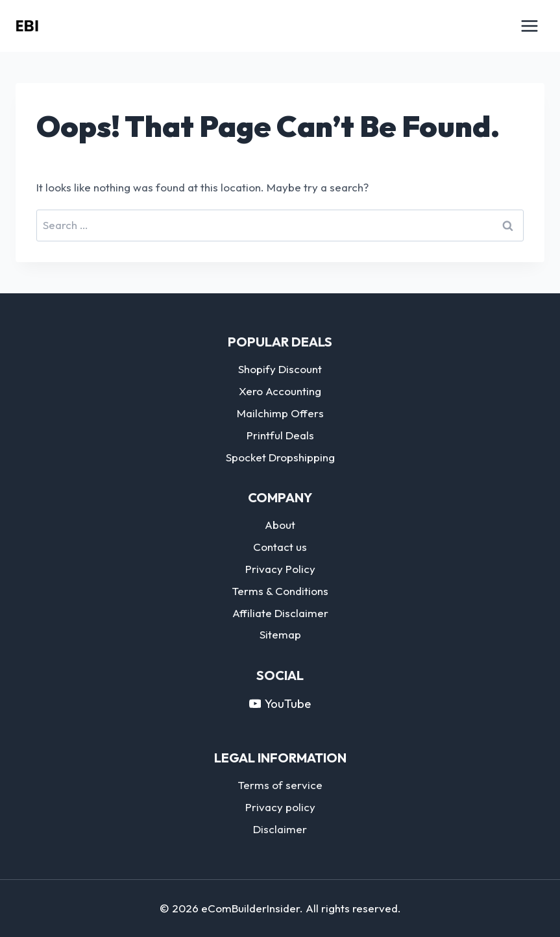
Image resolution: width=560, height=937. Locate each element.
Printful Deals (280, 435)
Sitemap (280, 634)
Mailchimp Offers (280, 413)
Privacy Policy (280, 569)
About (280, 525)
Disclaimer (280, 829)
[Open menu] (529, 26)
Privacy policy (280, 807)
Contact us (280, 547)
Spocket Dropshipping (280, 457)
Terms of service (280, 785)
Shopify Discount (280, 369)
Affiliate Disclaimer (280, 613)
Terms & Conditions (280, 591)
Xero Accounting (280, 391)
